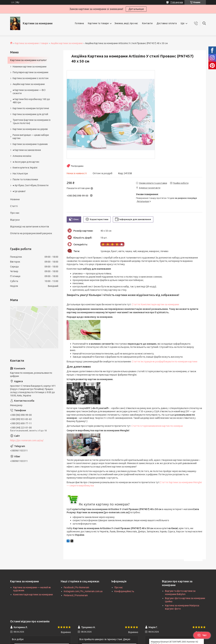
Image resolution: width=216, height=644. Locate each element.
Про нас (15, 213)
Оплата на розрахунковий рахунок (31, 233)
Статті (14, 206)
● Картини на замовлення (27, 150)
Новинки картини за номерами (30, 67)
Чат (202, 635)
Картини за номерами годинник (30, 144)
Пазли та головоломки (25, 179)
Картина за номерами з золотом (31, 78)
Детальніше (136, 9)
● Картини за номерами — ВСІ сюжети (29, 92)
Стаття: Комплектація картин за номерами (155, 304)
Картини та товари (98, 23)
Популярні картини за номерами (30, 72)
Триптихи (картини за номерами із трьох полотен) (32, 122)
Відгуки (15, 220)
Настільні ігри (20, 174)
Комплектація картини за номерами (33, 595)
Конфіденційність (124, 591)
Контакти (147, 23)
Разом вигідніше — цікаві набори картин (31, 137)
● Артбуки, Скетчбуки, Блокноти (31, 185)
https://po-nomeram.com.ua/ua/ (27, 440)
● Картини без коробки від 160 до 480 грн (31, 101)
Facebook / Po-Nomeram (76, 587)
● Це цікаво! (19, 191)
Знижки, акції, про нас (126, 23)
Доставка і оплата (167, 23)
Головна (79, 23)
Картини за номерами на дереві (30, 129)
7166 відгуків (177, 2)
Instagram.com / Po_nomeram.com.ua (83, 591)
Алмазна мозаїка (22, 156)
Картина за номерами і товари (31, 43)
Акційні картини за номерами (67, 43)
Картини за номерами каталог (28, 60)
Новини (15, 199)
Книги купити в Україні (25, 168)
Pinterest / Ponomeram (76, 595)
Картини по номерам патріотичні (31, 108)
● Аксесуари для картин (26, 162)
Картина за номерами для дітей (30, 114)
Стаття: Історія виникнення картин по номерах (157, 426)
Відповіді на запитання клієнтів (30, 226)
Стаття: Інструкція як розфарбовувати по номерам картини (165, 362)
